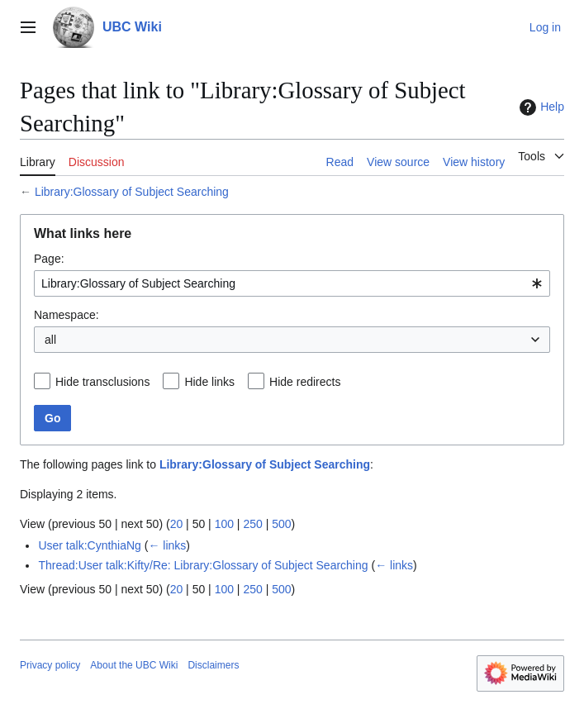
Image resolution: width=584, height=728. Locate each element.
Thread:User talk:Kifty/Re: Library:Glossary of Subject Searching (203, 565)
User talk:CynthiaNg (90, 545)
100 (224, 524)
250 (252, 524)
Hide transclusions (102, 382)
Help (540, 107)
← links (167, 545)
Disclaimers (213, 665)
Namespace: (66, 315)
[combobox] (292, 283)
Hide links (209, 382)
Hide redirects (305, 382)
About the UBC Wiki (134, 665)
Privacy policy (50, 665)
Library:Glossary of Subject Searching (132, 192)
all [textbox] (50, 340)
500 (281, 524)
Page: (49, 259)
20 (177, 524)
